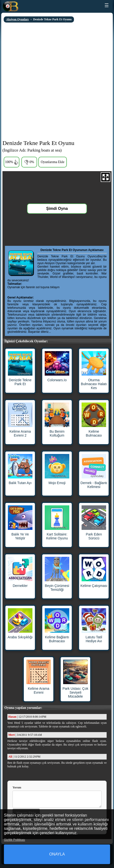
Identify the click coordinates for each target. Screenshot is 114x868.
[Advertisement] (57, 82)
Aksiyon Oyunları (17, 19)
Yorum (17, 787)
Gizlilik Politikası (14, 840)
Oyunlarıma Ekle (53, 162)
